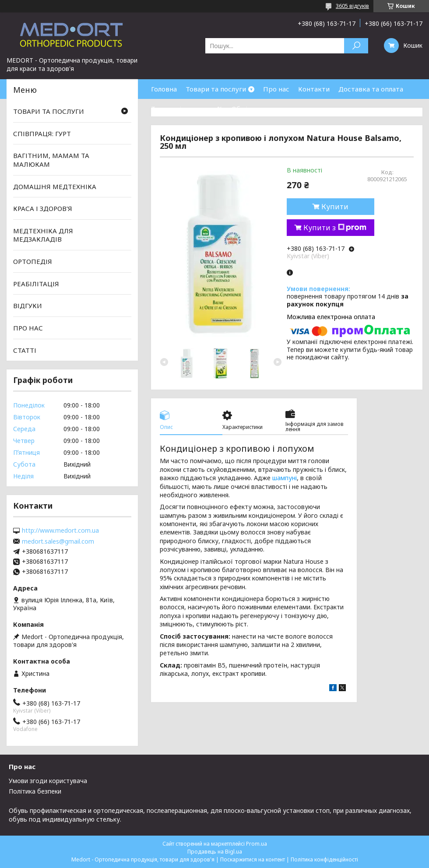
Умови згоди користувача (48, 781)
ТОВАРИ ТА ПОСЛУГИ (49, 111)
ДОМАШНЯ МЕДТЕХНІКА (55, 186)
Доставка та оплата (371, 89)
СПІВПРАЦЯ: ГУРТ (42, 134)
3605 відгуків (352, 6)
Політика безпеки (35, 791)
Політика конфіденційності (324, 859)
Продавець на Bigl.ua (215, 852)
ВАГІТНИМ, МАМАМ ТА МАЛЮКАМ (51, 160)
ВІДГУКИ (28, 306)
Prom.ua (257, 844)
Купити (335, 207)
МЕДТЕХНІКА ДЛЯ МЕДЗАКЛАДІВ (43, 235)
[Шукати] (356, 46)
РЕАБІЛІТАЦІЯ (36, 284)
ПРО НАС (28, 328)
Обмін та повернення (266, 109)
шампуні (285, 478)
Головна (164, 89)
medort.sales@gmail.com (58, 541)
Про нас (276, 89)
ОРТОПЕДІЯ (33, 261)
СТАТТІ (25, 350)
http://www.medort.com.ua (60, 531)
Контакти (314, 89)
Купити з (335, 228)
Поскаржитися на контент (253, 859)
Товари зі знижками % (187, 109)
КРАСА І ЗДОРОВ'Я (43, 208)
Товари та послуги (216, 89)
